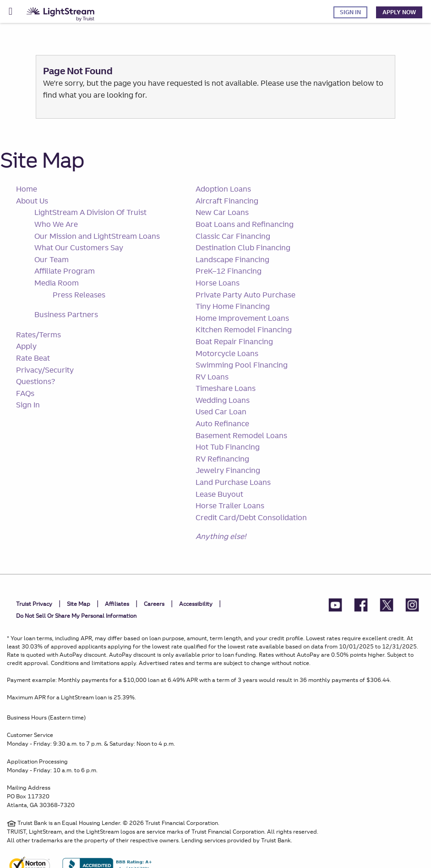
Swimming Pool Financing (242, 365)
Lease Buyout (219, 494)
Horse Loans (218, 283)
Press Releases (79, 295)
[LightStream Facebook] (361, 607)
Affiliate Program (65, 271)
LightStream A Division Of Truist (90, 212)
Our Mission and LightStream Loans (97, 236)
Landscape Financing (232, 259)
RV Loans (212, 377)
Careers (154, 604)
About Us (32, 201)
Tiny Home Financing (233, 306)
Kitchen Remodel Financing (244, 330)
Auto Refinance (222, 423)
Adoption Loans (223, 189)
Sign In (350, 12)
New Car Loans (222, 212)
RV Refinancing (222, 459)
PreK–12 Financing (229, 271)
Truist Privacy (34, 604)
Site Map (42, 160)
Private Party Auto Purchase (246, 295)
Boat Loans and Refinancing (245, 224)
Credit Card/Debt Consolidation (251, 517)
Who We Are (56, 224)
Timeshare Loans (226, 388)
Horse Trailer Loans (230, 505)
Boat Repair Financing (234, 341)
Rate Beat (33, 358)
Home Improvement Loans (242, 318)
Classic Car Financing (233, 236)
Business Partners (66, 314)
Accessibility (196, 604)
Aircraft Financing (227, 201)
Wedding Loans (223, 400)
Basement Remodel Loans (241, 435)
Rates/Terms (38, 335)
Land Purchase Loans (233, 482)
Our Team (52, 259)
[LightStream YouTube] (335, 607)
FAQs (25, 393)
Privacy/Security (45, 370)
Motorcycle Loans (227, 353)
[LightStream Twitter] (387, 607)
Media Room (57, 283)
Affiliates (117, 604)
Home (27, 189)
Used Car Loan (221, 412)
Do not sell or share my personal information (76, 616)
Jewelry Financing (228, 470)
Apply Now (399, 12)
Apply (26, 346)
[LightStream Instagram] (412, 607)
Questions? (35, 381)
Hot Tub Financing (228, 447)
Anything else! (221, 536)
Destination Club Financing (243, 247)
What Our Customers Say (79, 247)
